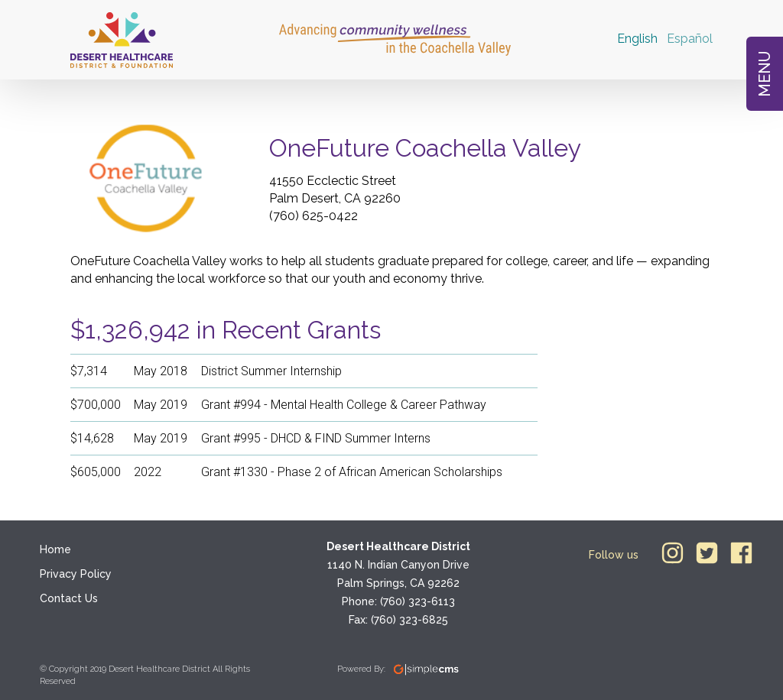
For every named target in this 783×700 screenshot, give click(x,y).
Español (690, 39)
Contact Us (69, 598)
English (637, 39)
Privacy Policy (76, 574)
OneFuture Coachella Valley (425, 148)
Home (55, 549)
